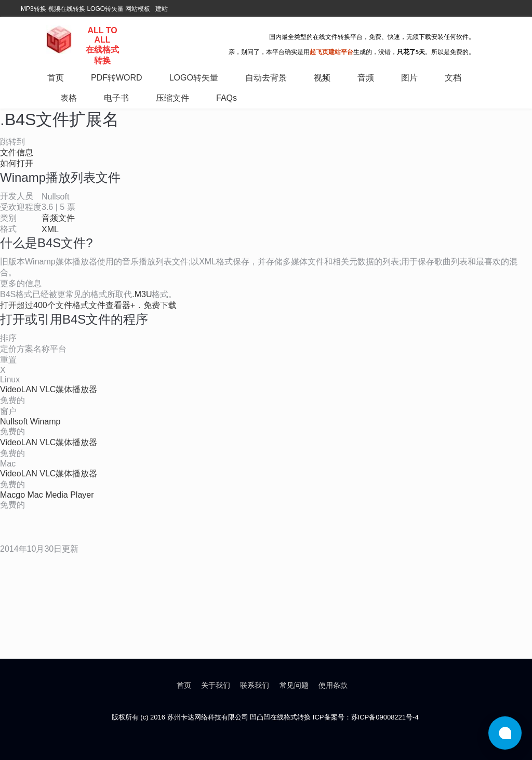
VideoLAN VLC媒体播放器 (49, 389)
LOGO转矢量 (105, 9)
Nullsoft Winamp (30, 422)
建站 (162, 9)
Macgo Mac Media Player (47, 495)
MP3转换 (34, 9)
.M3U (142, 294)
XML (50, 229)
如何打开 (17, 163)
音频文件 (58, 218)
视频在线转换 (66, 9)
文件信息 (17, 152)
